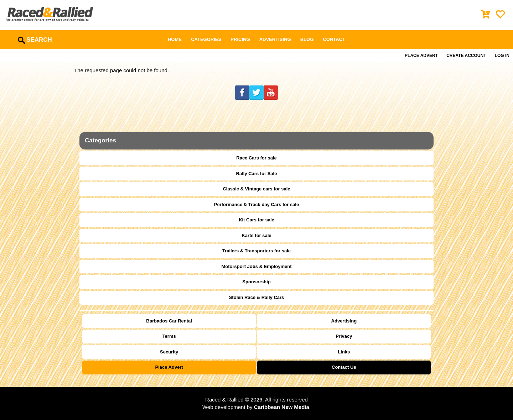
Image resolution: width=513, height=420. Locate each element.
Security (169, 352)
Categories (206, 39)
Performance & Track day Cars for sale (256, 204)
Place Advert (421, 56)
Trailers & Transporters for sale (256, 251)
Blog (307, 39)
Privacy (344, 336)
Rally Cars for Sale (257, 174)
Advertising (275, 39)
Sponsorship (256, 282)
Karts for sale (256, 235)
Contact (334, 39)
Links (344, 352)
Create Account (466, 56)
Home (175, 39)
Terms (169, 336)
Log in (502, 56)
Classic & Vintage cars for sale (256, 189)
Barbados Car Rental (169, 321)
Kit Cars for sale (256, 220)
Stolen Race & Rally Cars (257, 297)
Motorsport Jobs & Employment (256, 266)
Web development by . (256, 407)
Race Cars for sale (256, 158)
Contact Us (344, 367)
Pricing (240, 39)
